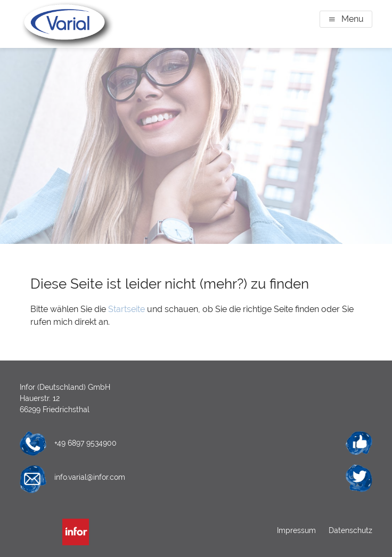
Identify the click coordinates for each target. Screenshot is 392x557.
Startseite (126, 309)
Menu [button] (353, 19)
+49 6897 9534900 (85, 443)
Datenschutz (349, 530)
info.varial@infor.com (90, 477)
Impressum (297, 530)
